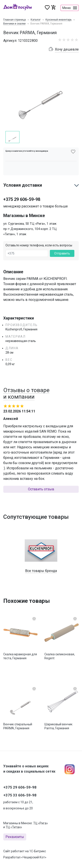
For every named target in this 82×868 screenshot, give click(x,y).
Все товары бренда (41, 571)
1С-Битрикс (38, 851)
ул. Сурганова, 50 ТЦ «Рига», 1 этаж (30, 224)
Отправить (62, 253)
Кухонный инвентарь (58, 20)
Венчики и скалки (14, 24)
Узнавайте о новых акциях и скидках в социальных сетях (29, 769)
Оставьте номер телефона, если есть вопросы (39, 245)
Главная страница (15, 20)
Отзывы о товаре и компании (26, 393)
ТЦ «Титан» (14, 827)
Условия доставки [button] (23, 185)
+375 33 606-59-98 (20, 795)
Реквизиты (15, 837)
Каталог (36, 20)
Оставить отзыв (41, 489)
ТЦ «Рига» (41, 823)
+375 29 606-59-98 (22, 199)
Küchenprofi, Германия (21, 329)
